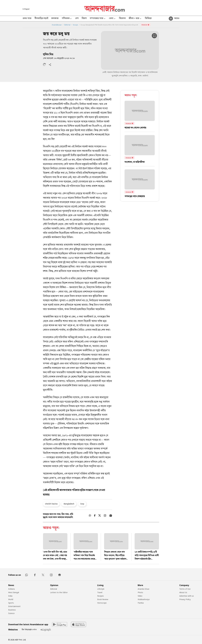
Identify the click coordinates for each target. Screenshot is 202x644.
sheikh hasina (51, 504)
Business (12, 610)
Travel (100, 592)
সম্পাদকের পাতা (98, 19)
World (11, 599)
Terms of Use (185, 589)
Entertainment (14, 606)
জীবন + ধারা (135, 19)
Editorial (67, 25)
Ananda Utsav (144, 589)
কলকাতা (55, 19)
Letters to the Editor (59, 592)
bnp (82, 504)
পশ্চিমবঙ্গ (67, 19)
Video (140, 596)
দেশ (77, 19)
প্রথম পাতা (27, 19)
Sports (11, 603)
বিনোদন (122, 19)
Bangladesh (69, 504)
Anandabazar (57, 25)
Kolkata (11, 589)
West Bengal (14, 592)
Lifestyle (101, 589)
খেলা (112, 19)
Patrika (141, 603)
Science (11, 613)
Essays (75, 25)
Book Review (103, 599)
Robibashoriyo (144, 599)
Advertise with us (187, 596)
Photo (140, 592)
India (10, 596)
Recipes (100, 596)
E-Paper (26, 9)
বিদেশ (84, 19)
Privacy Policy (185, 599)
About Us (183, 592)
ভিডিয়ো (148, 19)
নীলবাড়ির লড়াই (41, 19)
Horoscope (102, 603)
